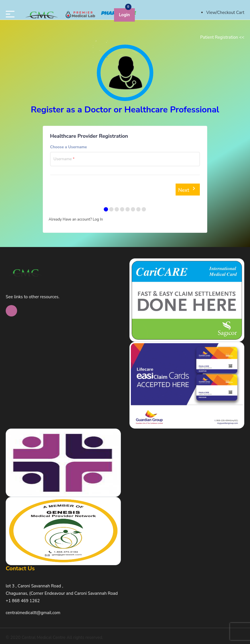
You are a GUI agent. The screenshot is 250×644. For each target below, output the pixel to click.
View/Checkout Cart (225, 13)
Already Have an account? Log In (76, 219)
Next (188, 189)
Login (124, 15)
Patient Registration (222, 37)
